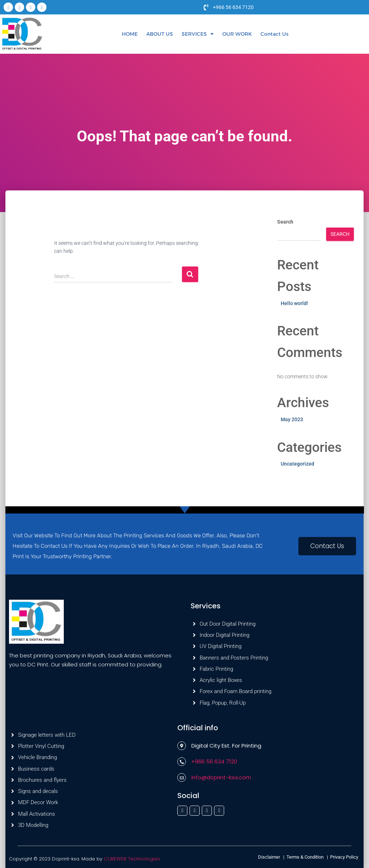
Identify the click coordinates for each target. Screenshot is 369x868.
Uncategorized (297, 464)
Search (285, 222)
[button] (198, 34)
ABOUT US (160, 34)
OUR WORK (237, 34)
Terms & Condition (305, 857)
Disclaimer (270, 857)
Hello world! (294, 303)
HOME (130, 34)
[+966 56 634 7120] (206, 7)
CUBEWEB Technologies (132, 859)
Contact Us (275, 34)
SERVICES (198, 34)
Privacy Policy (344, 857)
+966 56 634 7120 (233, 7)
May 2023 (292, 419)
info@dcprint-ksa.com (221, 777)
